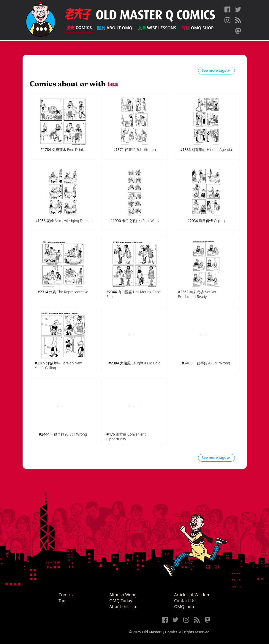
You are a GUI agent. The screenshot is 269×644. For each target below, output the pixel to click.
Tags (63, 601)
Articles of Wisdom (192, 595)
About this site (123, 606)
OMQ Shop (197, 28)
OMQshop (184, 606)
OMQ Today (121, 601)
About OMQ (115, 28)
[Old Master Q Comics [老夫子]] (41, 20)
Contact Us (185, 601)
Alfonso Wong (123, 595)
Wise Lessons (157, 28)
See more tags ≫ (216, 70)
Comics (79, 27)
